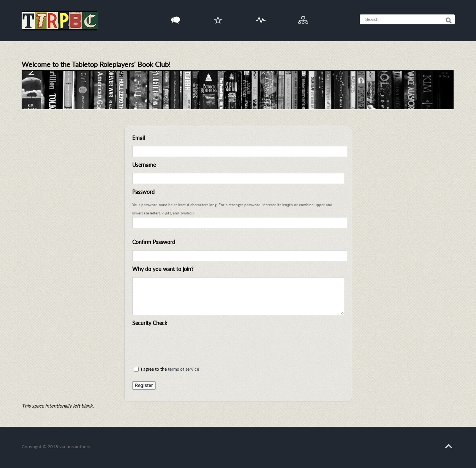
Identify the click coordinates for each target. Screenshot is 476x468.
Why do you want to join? (163, 269)
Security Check (150, 323)
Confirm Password (154, 242)
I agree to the (166, 369)
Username (144, 165)
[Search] (449, 21)
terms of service (183, 369)
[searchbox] (414, 19)
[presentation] (190, 346)
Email (138, 138)
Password (143, 192)
